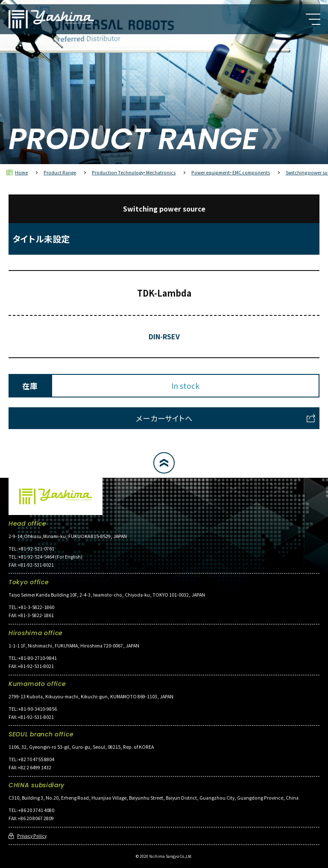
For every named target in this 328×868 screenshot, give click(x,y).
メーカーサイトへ (164, 418)
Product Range (60, 172)
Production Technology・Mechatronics (134, 172)
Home (21, 172)
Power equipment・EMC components (231, 172)
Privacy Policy (32, 836)
